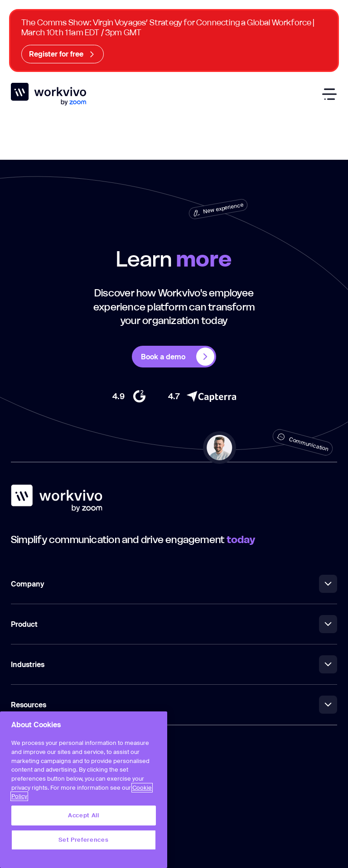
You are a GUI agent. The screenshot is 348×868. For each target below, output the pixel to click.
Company (174, 584)
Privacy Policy (31, 834)
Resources (174, 705)
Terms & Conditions (39, 814)
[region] (84, 790)
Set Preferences (83, 840)
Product (174, 624)
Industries (174, 664)
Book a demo (178, 357)
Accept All (84, 815)
